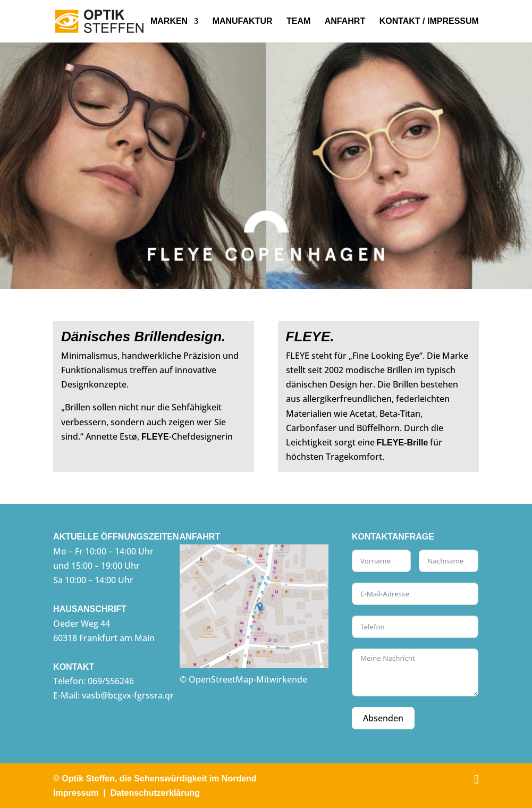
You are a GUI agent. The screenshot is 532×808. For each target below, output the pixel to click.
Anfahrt (345, 22)
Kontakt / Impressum (429, 22)
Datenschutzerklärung (155, 793)
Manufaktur (243, 22)
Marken (169, 22)
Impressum (76, 793)
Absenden (383, 718)
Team (298, 22)
